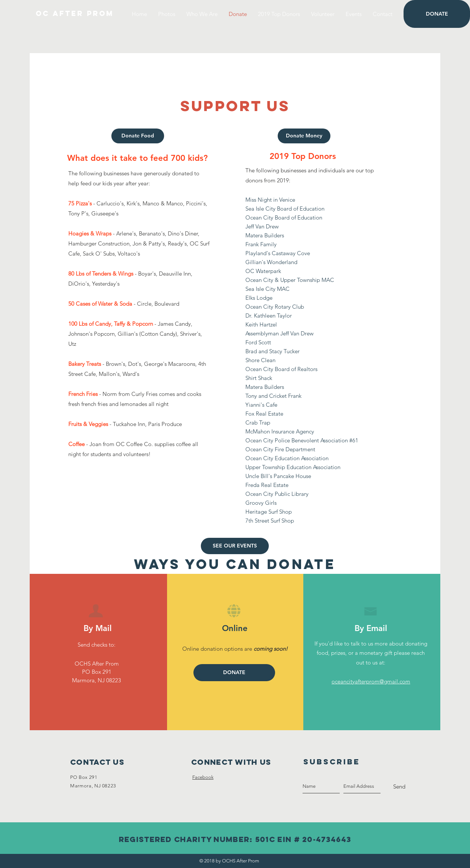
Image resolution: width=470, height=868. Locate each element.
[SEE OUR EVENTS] (235, 546)
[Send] (399, 787)
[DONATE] (437, 14)
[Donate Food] (138, 136)
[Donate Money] (304, 136)
